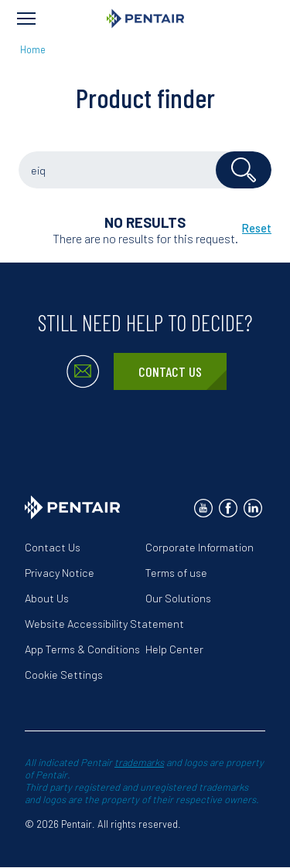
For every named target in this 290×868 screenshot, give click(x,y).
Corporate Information (200, 547)
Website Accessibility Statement (104, 624)
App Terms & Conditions (82, 649)
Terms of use (176, 573)
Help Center (174, 649)
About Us (47, 598)
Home (33, 49)
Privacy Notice (60, 573)
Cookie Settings (64, 675)
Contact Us (170, 371)
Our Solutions (178, 598)
